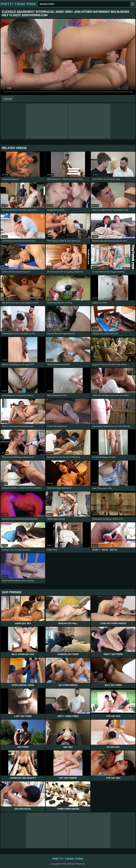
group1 (9, 99)
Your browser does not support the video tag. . (68, 57)
